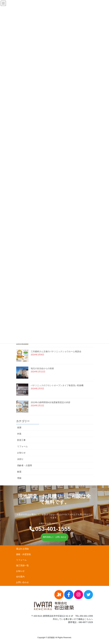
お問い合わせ (22, 582)
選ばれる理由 (22, 549)
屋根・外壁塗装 (23, 554)
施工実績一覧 (22, 565)
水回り (20, 459)
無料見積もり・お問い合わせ (54, 537)
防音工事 (21, 440)
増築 (19, 478)
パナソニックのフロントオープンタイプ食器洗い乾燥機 (57, 385)
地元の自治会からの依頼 (42, 368)
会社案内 (20, 577)
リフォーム (22, 446)
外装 (19, 434)
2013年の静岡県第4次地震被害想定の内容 (51, 402)
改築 (19, 427)
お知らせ (21, 453)
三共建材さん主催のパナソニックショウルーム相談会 (56, 351)
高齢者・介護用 (25, 465)
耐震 (19, 472)
